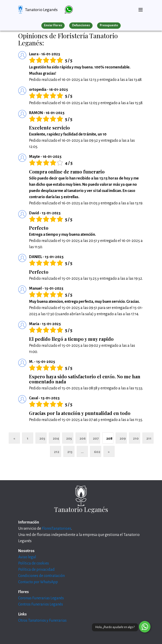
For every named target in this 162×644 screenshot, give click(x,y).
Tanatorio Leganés (41, 10)
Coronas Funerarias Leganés (41, 598)
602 (97, 452)
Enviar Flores (53, 25)
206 (83, 438)
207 (96, 438)
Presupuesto (109, 25)
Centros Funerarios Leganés (41, 604)
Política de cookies (34, 563)
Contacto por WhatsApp (38, 582)
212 (57, 452)
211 (149, 438)
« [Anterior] (14, 438)
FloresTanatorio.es (56, 529)
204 (56, 438)
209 (123, 438)
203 (42, 438)
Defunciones (81, 25)
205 (69, 438)
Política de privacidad (36, 570)
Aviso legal (27, 557)
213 (70, 452)
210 (136, 438)
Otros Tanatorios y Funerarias (42, 620)
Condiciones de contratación (41, 576)
